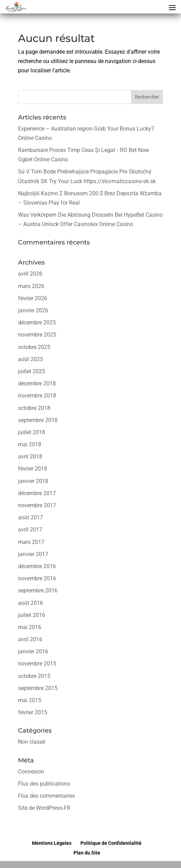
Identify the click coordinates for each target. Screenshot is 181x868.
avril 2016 (30, 639)
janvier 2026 (33, 310)
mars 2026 (31, 286)
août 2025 (31, 359)
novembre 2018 (37, 396)
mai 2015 (30, 700)
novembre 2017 (37, 505)
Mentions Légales (52, 843)
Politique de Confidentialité (111, 843)
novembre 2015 (37, 664)
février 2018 (33, 469)
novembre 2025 (37, 335)
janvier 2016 (33, 651)
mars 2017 (31, 542)
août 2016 (31, 603)
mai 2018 (30, 444)
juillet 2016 (32, 615)
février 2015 (33, 712)
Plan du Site (87, 853)
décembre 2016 (37, 566)
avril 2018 (30, 457)
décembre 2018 (37, 383)
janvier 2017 (33, 554)
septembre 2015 (38, 688)
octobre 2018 (34, 408)
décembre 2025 (37, 323)
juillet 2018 (32, 432)
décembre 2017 (37, 493)
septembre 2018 (38, 420)
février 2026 (33, 298)
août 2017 (31, 517)
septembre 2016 (38, 590)
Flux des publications (44, 784)
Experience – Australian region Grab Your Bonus (77, 129)
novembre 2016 (37, 578)
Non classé (32, 742)
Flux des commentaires (46, 796)
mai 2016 (30, 627)
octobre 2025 (34, 347)
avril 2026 (30, 274)
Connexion (31, 772)
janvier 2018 (33, 481)
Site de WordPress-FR (44, 808)
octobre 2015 (34, 676)
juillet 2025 (32, 371)
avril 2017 (30, 530)
